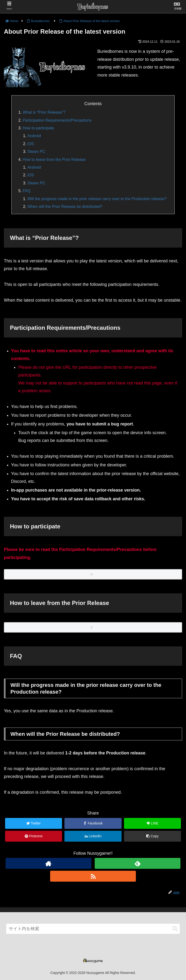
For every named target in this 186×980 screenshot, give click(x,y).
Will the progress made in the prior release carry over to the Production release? (97, 199)
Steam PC (36, 151)
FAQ (27, 191)
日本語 (178, 9)
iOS (31, 144)
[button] (175, 929)
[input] (93, 929)
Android (34, 136)
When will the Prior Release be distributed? (65, 206)
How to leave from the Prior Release (54, 159)
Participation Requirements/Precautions (57, 120)
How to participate (39, 128)
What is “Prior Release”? (44, 112)
